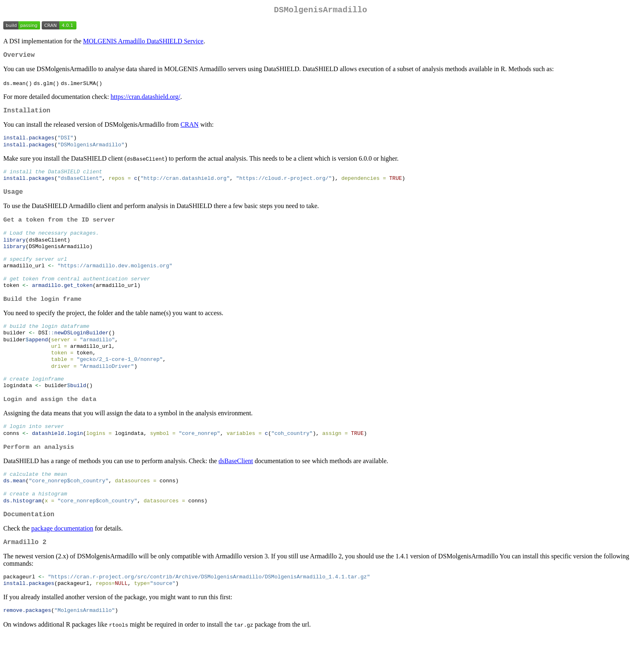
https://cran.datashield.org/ (146, 100)
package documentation (62, 562)
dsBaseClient (236, 490)
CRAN (189, 129)
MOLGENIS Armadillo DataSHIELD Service (143, 43)
